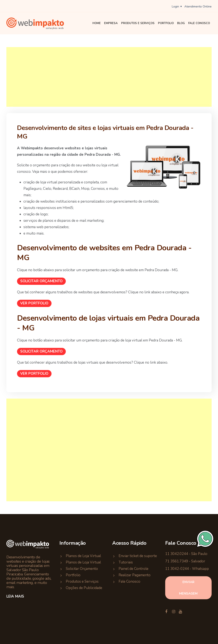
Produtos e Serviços (138, 23)
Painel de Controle (133, 569)
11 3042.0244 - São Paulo (186, 554)
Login (175, 6)
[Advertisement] (109, 77)
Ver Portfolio (34, 303)
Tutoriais (126, 562)
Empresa (111, 23)
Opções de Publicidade (84, 588)
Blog (181, 23)
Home (97, 23)
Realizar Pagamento (135, 575)
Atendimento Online (198, 6)
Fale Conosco (199, 23)
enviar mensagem (188, 588)
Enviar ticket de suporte (138, 556)
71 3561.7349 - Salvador (185, 561)
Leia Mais (15, 596)
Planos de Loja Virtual (83, 556)
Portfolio (166, 23)
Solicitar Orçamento (41, 281)
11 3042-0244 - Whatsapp (187, 569)
